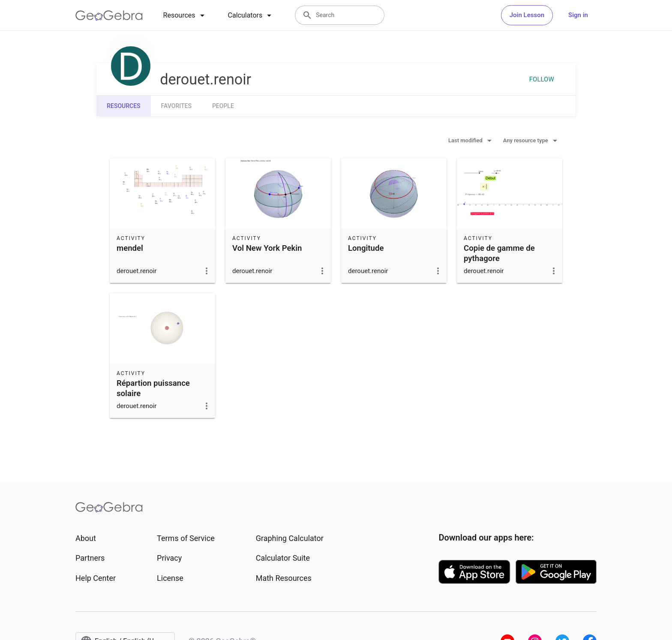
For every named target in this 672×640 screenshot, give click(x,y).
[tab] (185, 15)
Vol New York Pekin (267, 248)
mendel (130, 248)
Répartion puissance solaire (153, 388)
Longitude (366, 248)
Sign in (578, 15)
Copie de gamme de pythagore (499, 253)
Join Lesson (527, 15)
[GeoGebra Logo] (109, 15)
